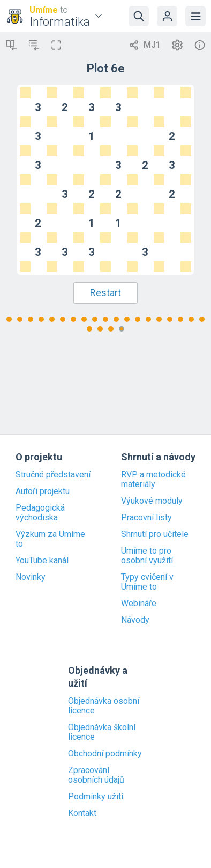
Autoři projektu (43, 491)
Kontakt (82, 813)
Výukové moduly (152, 501)
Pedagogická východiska (40, 513)
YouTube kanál (42, 561)
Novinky (31, 577)
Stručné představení (53, 475)
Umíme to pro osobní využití (147, 556)
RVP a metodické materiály (153, 480)
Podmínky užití (96, 797)
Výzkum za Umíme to (50, 539)
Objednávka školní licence (102, 732)
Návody (135, 620)
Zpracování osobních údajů (96, 775)
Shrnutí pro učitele (155, 534)
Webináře (139, 604)
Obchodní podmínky (105, 754)
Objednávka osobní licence (104, 706)
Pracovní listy (146, 518)
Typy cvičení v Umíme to (147, 582)
